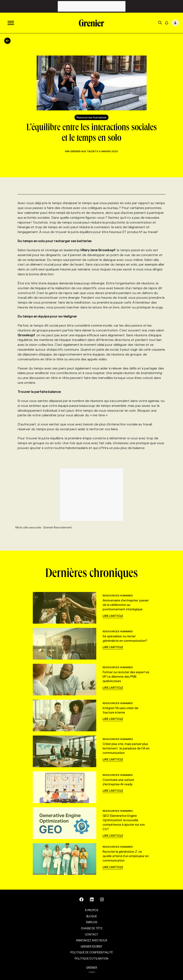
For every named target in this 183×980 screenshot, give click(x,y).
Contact (92, 934)
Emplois (92, 922)
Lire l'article (113, 616)
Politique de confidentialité (92, 952)
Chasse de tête (92, 928)
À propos (91, 910)
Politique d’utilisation (91, 958)
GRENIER (92, 968)
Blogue (92, 916)
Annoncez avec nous (91, 940)
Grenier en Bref (91, 946)
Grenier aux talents (85, 151)
